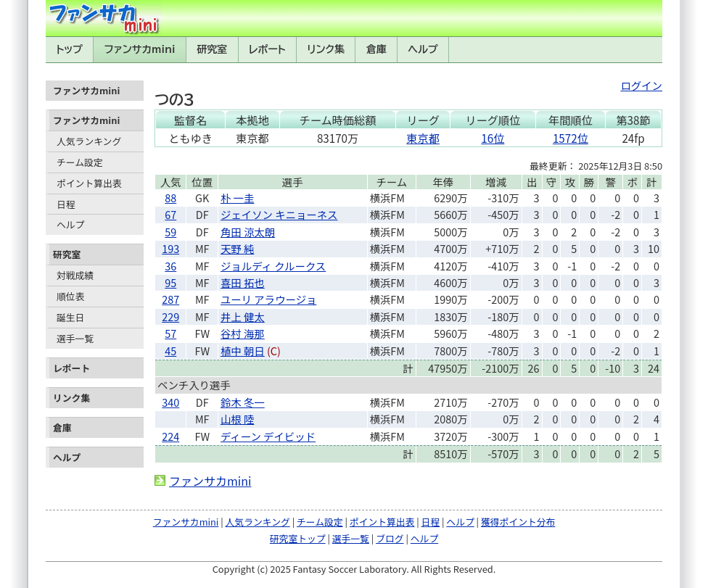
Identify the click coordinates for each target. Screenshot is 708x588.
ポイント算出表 (89, 183)
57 (170, 333)
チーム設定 (80, 162)
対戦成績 (75, 275)
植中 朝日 (243, 351)
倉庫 (376, 49)
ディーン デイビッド (268, 436)
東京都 (423, 138)
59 (170, 232)
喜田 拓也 (243, 282)
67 (170, 214)
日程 (66, 204)
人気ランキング (89, 141)
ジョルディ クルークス (273, 266)
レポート (267, 49)
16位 (493, 138)
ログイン (641, 85)
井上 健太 (243, 316)
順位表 (70, 296)
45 (170, 351)
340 (170, 402)
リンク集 (326, 49)
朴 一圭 (237, 198)
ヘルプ (423, 49)
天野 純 (237, 248)
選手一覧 (75, 338)
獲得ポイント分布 (518, 522)
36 (170, 266)
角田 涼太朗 (248, 232)
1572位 (571, 138)
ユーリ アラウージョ (268, 299)
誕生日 (70, 317)
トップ (69, 49)
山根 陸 (237, 419)
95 (170, 282)
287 (170, 299)
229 (170, 316)
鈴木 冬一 (243, 402)
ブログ (390, 538)
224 (170, 436)
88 (170, 198)
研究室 (212, 49)
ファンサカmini (140, 49)
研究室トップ (298, 538)
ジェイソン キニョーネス (279, 214)
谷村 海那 (243, 333)
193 (170, 248)
